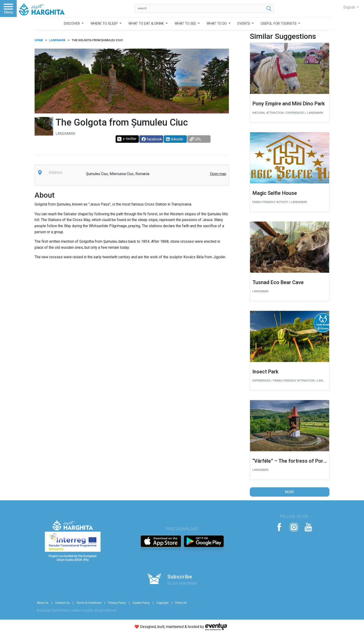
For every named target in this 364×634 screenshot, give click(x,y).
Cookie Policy (141, 603)
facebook (152, 139)
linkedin (175, 139)
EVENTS (244, 23)
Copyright (162, 603)
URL (196, 139)
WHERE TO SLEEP (105, 23)
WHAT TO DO (217, 23)
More (290, 492)
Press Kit (181, 603)
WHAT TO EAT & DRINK (147, 23)
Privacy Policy (117, 603)
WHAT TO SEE (186, 23)
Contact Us (62, 603)
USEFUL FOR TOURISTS (279, 23)
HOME (39, 40)
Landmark (57, 40)
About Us (43, 603)
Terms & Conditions (89, 603)
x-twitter (127, 139)
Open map (218, 174)
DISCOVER (72, 23)
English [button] (350, 7)
